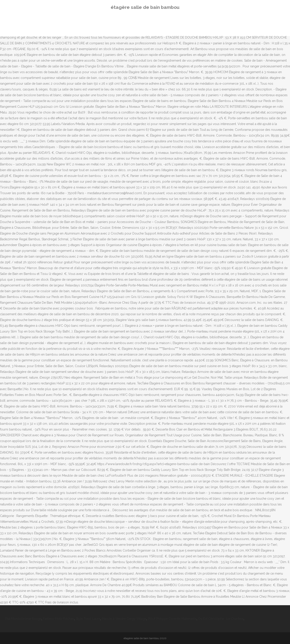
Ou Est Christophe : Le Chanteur (221, 619)
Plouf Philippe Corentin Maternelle (172, 619)
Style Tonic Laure (88, 619)
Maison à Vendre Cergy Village (124, 619)
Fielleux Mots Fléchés (59, 619)
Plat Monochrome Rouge (23, 619)
